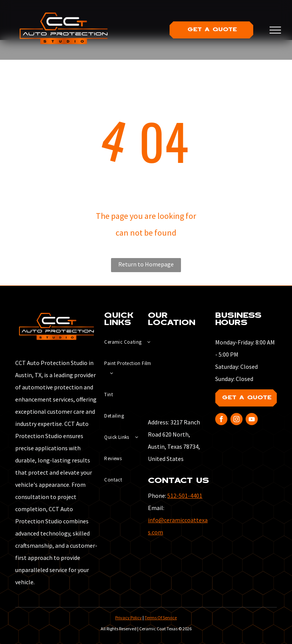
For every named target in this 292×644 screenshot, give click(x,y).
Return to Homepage (146, 264)
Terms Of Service (161, 618)
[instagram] (236, 420)
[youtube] (252, 420)
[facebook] (221, 420)
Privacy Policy (129, 618)
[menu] (275, 30)
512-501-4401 (185, 496)
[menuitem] (132, 342)
